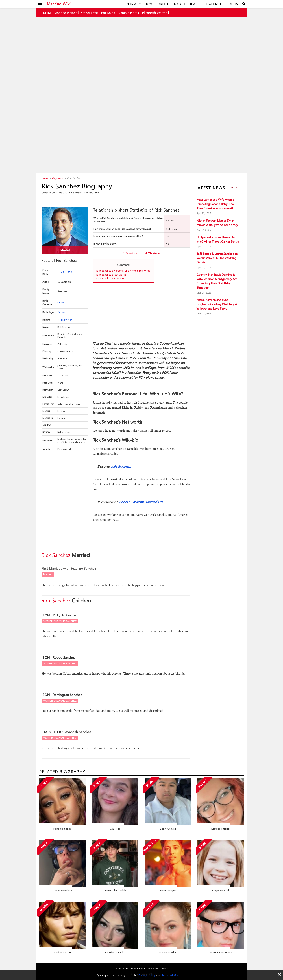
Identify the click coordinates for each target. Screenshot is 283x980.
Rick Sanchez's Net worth (111, 275)
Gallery (233, 4)
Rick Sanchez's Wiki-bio (110, 278)
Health (195, 4)
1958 (69, 272)
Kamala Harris (129, 13)
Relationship (214, 4)
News (150, 4)
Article (164, 4)
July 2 (61, 272)
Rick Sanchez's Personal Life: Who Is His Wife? (123, 271)
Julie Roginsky (121, 466)
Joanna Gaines (66, 13)
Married (179, 4)
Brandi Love (89, 13)
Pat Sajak (108, 13)
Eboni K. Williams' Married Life (141, 502)
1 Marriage (131, 253)
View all (235, 187)
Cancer (62, 312)
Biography (134, 4)
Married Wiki (59, 4)
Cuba (61, 303)
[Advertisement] (141, 100)
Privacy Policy (147, 975)
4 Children (153, 253)
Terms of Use (170, 975)
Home (45, 178)
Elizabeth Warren (155, 13)
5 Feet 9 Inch (65, 320)
